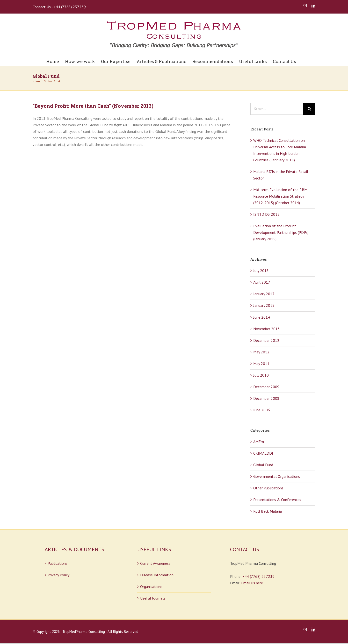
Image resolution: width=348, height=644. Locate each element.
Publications (58, 563)
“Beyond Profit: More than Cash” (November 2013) (93, 106)
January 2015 (264, 305)
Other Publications (268, 488)
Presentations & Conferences (277, 500)
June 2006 (262, 410)
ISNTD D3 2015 (266, 214)
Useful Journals (153, 598)
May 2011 (261, 364)
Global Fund (263, 465)
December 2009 (266, 387)
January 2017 (264, 294)
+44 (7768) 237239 (258, 576)
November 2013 (267, 329)
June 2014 (262, 317)
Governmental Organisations (277, 476)
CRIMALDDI (263, 453)
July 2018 (261, 271)
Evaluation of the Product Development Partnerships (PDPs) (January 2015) (281, 232)
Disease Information (157, 575)
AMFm (259, 442)
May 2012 (261, 352)
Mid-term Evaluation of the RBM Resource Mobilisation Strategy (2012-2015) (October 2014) (280, 196)
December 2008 (266, 398)
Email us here (252, 583)
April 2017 (262, 282)
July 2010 (261, 375)
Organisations (151, 587)
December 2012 (266, 340)
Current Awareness (155, 563)
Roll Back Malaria (268, 511)
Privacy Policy (58, 575)
